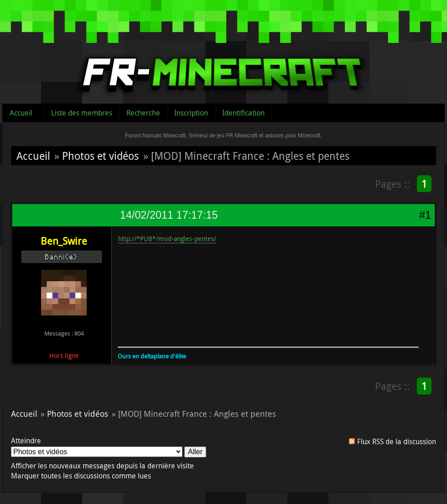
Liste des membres (82, 113)
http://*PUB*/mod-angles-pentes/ (167, 239)
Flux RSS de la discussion (397, 441)
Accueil (21, 113)
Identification (243, 113)
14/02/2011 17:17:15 (169, 215)
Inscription (191, 113)
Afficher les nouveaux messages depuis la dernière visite (102, 466)
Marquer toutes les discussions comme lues (81, 476)
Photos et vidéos (100, 156)
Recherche (143, 113)
